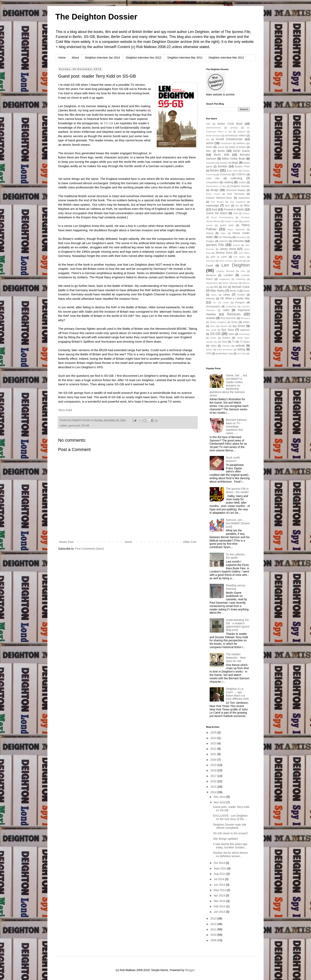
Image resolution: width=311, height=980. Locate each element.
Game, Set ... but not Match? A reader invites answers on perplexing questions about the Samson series (228, 385)
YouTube (242, 354)
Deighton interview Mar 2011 (185, 58)
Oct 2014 (220, 863)
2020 (214, 760)
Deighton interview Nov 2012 (144, 58)
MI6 (225, 287)
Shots (234, 322)
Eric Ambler (217, 202)
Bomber (223, 166)
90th (208, 124)
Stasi (231, 334)
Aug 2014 (220, 874)
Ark (208, 139)
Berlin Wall (221, 155)
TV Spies (245, 342)
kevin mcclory (226, 261)
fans (227, 206)
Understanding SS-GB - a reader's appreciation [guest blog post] (238, 625)
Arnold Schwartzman (229, 139)
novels (241, 295)
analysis (241, 132)
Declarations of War (216, 186)
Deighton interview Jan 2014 (102, 58)
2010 (214, 935)
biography (211, 163)
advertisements (214, 128)
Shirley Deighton (218, 322)
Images (210, 241)
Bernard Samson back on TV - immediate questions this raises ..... (236, 426)
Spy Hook (211, 330)
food (215, 209)
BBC (209, 151)
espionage (213, 205)
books (215, 170)
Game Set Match (217, 213)
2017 (214, 776)
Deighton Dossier (240, 186)
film (237, 206)
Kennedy (210, 261)
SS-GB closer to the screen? (231, 833)
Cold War (213, 178)
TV (233, 342)
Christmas (225, 174)
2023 (214, 743)
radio (226, 310)
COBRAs (241, 174)
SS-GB (108, 123)
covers (242, 182)
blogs (235, 163)
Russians (245, 318)
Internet (224, 241)
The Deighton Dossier (96, 17)
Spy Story (228, 330)
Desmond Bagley (236, 190)
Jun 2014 (220, 885)
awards (221, 147)
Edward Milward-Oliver (219, 198)
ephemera (244, 198)
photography (213, 306)
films (247, 205)
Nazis (214, 295)
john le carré (219, 257)
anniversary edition (235, 136)
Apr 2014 (220, 895)
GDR (236, 213)
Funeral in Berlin (234, 209)
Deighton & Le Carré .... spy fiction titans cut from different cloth (237, 694)
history (210, 233)
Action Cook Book (230, 124)
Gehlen (246, 213)
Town (224, 342)
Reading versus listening (236, 587)
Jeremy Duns (224, 253)
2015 (214, 787)
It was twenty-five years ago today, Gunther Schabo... (230, 846)
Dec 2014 (220, 797)
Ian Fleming (225, 237)
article (210, 143)
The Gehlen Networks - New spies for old (236, 658)
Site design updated (225, 839)
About (75, 58)
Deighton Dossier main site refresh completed (230, 826)
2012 (214, 924)
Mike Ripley (217, 291)
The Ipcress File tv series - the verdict (237, 490)
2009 (214, 940)
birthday (224, 163)
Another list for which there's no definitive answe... (230, 854)
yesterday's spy (224, 354)
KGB (240, 261)
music (246, 291)
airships (234, 128)
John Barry (244, 253)
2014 (214, 792)
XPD (209, 354)
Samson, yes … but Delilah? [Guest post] (238, 523)
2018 (214, 770)
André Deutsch (213, 136)
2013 (214, 918)
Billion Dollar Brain (234, 159)
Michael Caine (241, 287)
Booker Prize (242, 167)
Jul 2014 (219, 879)
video (213, 346)
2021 (214, 754)
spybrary (245, 330)
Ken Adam (239, 257)
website (240, 346)
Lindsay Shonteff (225, 271)
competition (212, 182)
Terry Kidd (65, 410)
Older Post (190, 542)
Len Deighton (236, 265)
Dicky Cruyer (213, 194)
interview (238, 241)
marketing (240, 279)
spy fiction (239, 326)
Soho (213, 326)
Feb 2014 (220, 906)
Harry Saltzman (236, 229)
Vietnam (226, 346)
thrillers (226, 338)
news (227, 295)
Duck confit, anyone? (233, 459)
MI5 (216, 287)
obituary (211, 299)
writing (241, 349)
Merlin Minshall (230, 283)
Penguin (240, 303)
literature (211, 275)
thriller (213, 338)
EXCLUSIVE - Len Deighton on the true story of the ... (230, 817)
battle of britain (237, 147)
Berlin (221, 151)
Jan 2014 (220, 912)
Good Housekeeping (222, 217)
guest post (74, 426)
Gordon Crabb (231, 221)
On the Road (221, 303)
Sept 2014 (220, 868)
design (214, 190)
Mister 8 (234, 291)
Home (62, 58)
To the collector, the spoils (236, 556)
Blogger (190, 970)
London (228, 275)
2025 (214, 732)
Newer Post (66, 542)
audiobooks (226, 143)
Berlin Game (241, 151)
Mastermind (212, 283)
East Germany (236, 194)
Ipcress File (215, 245)
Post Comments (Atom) (90, 549)
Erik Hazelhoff (238, 202)
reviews (211, 318)
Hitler (223, 233)
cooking (228, 182)
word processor (225, 350)
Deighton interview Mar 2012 (226, 58)
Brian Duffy (232, 171)
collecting (236, 178)
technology (244, 334)
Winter (209, 350)
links (243, 271)
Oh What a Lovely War (235, 298)
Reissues (234, 314)
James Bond (228, 249)
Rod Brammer (228, 318)
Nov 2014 (220, 802)
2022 (214, 749)
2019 (214, 765)
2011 (214, 929)
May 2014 (220, 890)
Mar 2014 (220, 901)
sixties (246, 322)
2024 (214, 738)
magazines (225, 279)
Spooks (224, 326)
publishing (231, 306)
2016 (214, 781)
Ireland (236, 245)
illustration (241, 237)
